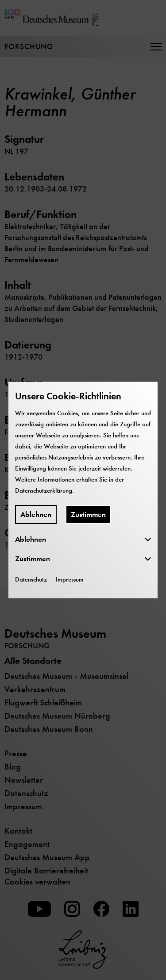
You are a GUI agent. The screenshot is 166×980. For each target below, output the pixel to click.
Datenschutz (31, 579)
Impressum (70, 579)
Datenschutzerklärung (44, 490)
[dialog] (83, 490)
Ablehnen (36, 515)
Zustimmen (88, 515)
